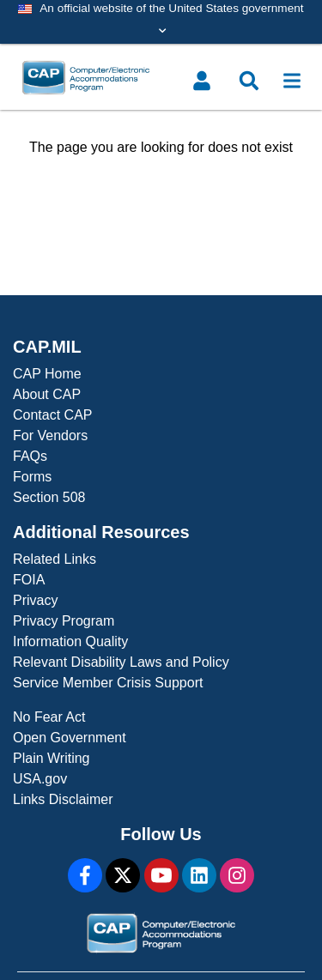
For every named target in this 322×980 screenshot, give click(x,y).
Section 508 (49, 497)
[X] (123, 875)
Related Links (55, 559)
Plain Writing (52, 758)
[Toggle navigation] (292, 81)
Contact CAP (52, 415)
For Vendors (50, 436)
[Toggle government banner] (161, 22)
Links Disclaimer (63, 799)
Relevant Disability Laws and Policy (121, 662)
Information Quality (70, 641)
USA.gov (40, 779)
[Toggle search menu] (249, 81)
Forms (32, 477)
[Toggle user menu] (202, 81)
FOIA (29, 580)
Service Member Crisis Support (108, 683)
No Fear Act (49, 717)
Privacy (35, 600)
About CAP (47, 394)
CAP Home (47, 374)
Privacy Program (64, 621)
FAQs (30, 456)
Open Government (70, 738)
